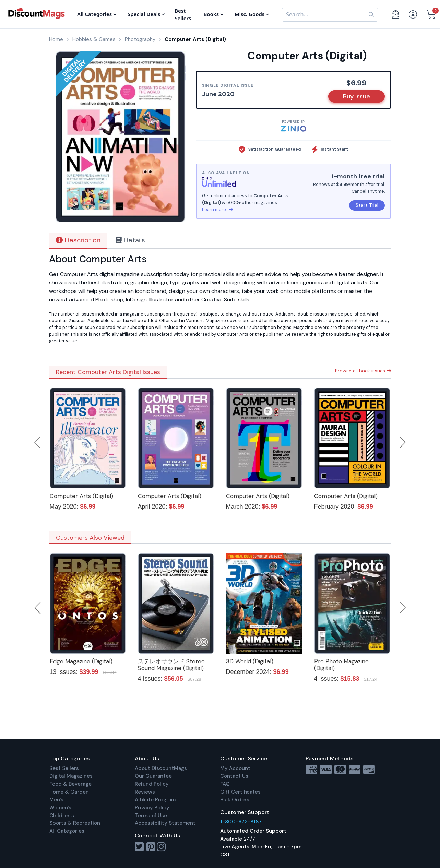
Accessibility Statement (165, 823)
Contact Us (234, 776)
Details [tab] (130, 240)
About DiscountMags (161, 768)
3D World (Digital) (250, 661)
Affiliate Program (155, 800)
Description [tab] (78, 240)
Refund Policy (152, 784)
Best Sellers (64, 768)
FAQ (225, 784)
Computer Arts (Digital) (81, 496)
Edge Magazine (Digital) (81, 661)
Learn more (218, 209)
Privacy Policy (152, 808)
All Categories (67, 831)
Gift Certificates (240, 792)
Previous (38, 442)
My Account (235, 768)
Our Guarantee (153, 776)
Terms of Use (151, 816)
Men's (56, 800)
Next (403, 442)
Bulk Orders (235, 800)
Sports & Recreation (75, 823)
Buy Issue (356, 96)
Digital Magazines (71, 776)
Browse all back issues (363, 371)
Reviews (145, 792)
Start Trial (367, 205)
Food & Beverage (70, 784)
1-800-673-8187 (241, 822)
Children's (62, 816)
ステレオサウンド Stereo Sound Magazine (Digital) (171, 665)
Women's (60, 808)
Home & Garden (69, 792)
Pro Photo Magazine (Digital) (341, 665)
